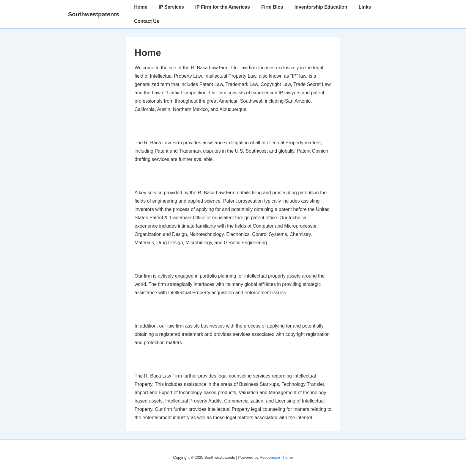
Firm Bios (272, 7)
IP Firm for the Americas (223, 7)
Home (141, 7)
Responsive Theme (276, 457)
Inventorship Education (321, 7)
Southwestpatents (94, 14)
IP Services (171, 7)
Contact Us (147, 21)
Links (365, 7)
